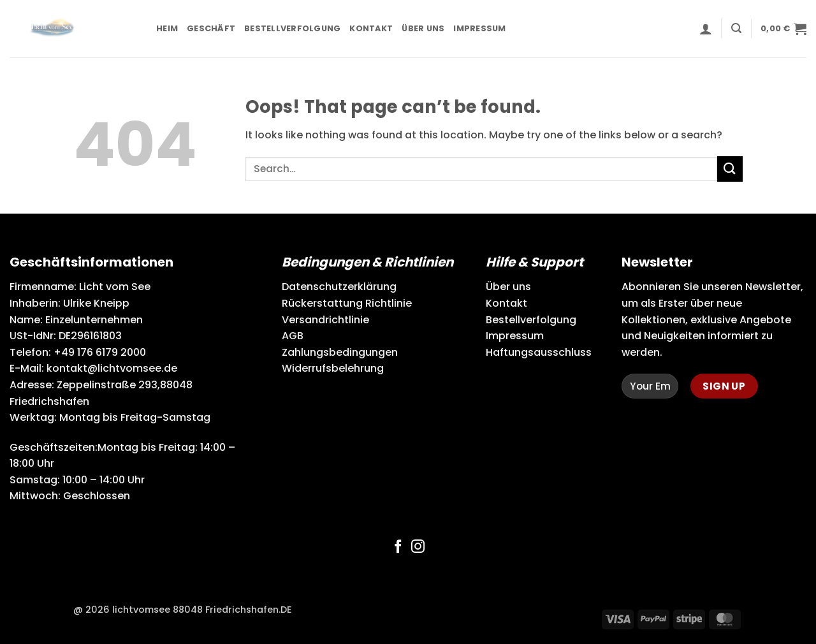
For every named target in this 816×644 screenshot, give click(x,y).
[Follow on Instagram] (418, 547)
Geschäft (211, 28)
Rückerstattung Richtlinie (347, 303)
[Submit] (730, 169)
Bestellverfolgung (292, 28)
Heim (167, 28)
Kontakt (371, 28)
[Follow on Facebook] (398, 547)
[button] (706, 29)
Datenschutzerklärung (339, 287)
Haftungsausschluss (539, 352)
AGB (293, 336)
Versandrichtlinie (325, 320)
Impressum (479, 28)
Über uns (423, 28)
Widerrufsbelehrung (333, 368)
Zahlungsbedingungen (340, 352)
